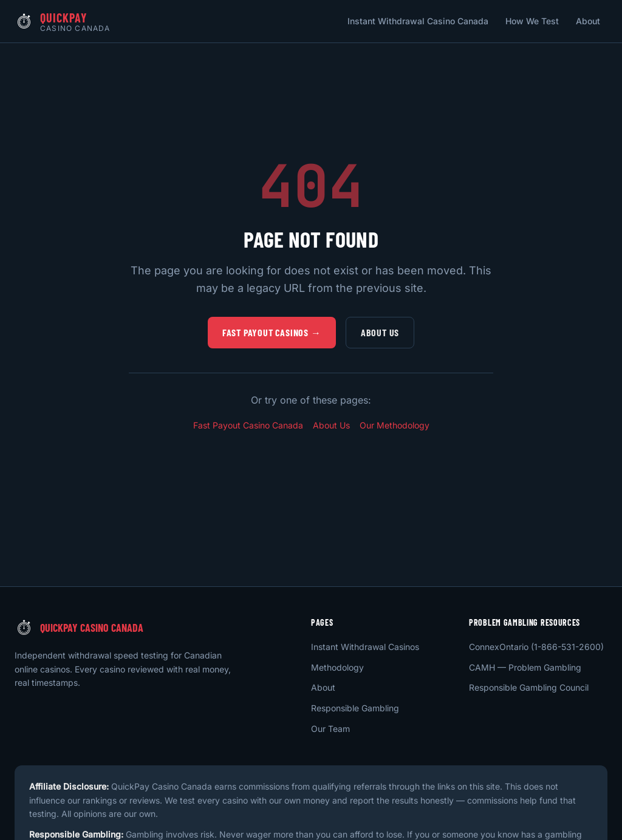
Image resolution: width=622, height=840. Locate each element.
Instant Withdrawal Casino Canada (418, 21)
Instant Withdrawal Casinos (365, 647)
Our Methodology (395, 425)
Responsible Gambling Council (529, 687)
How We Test (532, 21)
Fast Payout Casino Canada (248, 425)
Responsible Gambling (355, 708)
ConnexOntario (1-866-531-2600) (536, 647)
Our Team (330, 729)
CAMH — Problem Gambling (525, 667)
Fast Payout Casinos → (272, 332)
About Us (380, 332)
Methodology (337, 667)
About (588, 21)
